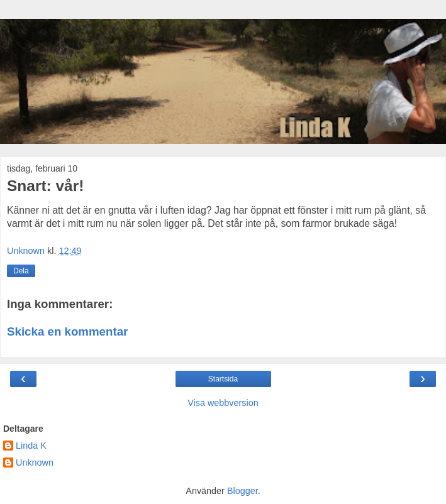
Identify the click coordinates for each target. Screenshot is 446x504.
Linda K (31, 446)
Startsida (223, 379)
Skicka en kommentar (67, 331)
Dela (21, 271)
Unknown (35, 463)
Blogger (243, 491)
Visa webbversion (223, 403)
